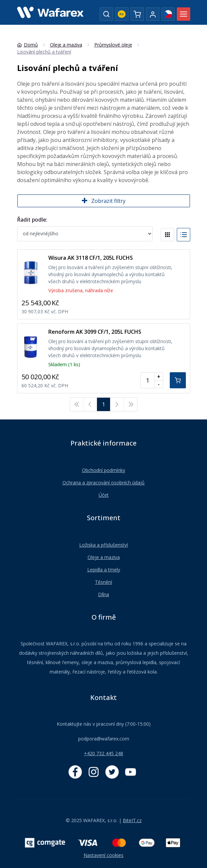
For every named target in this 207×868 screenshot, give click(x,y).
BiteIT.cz (132, 820)
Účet (104, 495)
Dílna (104, 594)
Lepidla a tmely (104, 570)
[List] (184, 235)
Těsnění (104, 582)
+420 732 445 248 (104, 753)
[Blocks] (167, 235)
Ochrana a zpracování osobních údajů (104, 483)
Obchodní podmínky (104, 470)
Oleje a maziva (104, 557)
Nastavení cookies (104, 855)
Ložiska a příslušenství (104, 545)
